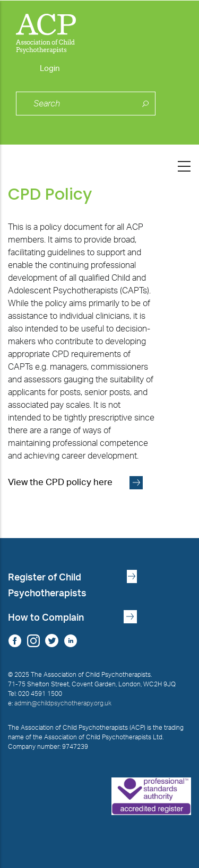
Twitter (52, 641)
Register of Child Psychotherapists (47, 586)
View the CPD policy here (60, 482)
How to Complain (46, 618)
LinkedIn (70, 641)
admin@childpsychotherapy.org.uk (63, 703)
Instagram (33, 641)
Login (50, 69)
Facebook (15, 641)
